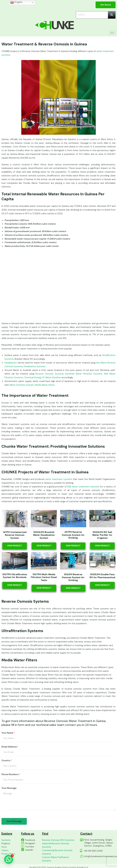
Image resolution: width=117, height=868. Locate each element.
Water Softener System (22, 385)
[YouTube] (23, 846)
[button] (9, 859)
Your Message (9, 788)
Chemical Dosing (32, 378)
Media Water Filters (45, 385)
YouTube (30, 847)
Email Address (10, 747)
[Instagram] (23, 843)
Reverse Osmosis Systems (49, 374)
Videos (5, 850)
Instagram (30, 843)
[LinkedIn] (23, 850)
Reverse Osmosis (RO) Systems (58, 840)
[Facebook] (23, 840)
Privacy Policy (8, 854)
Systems (6, 840)
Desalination (11, 363)
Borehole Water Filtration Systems (84, 374)
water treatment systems (59, 479)
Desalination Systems (35, 367)
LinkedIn (29, 850)
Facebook (30, 840)
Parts (4, 847)
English (16, 2)
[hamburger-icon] (112, 33)
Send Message (14, 821)
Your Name (8, 733)
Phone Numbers (11, 774)
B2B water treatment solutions (83, 487)
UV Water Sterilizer (51, 378)
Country (7, 761)
